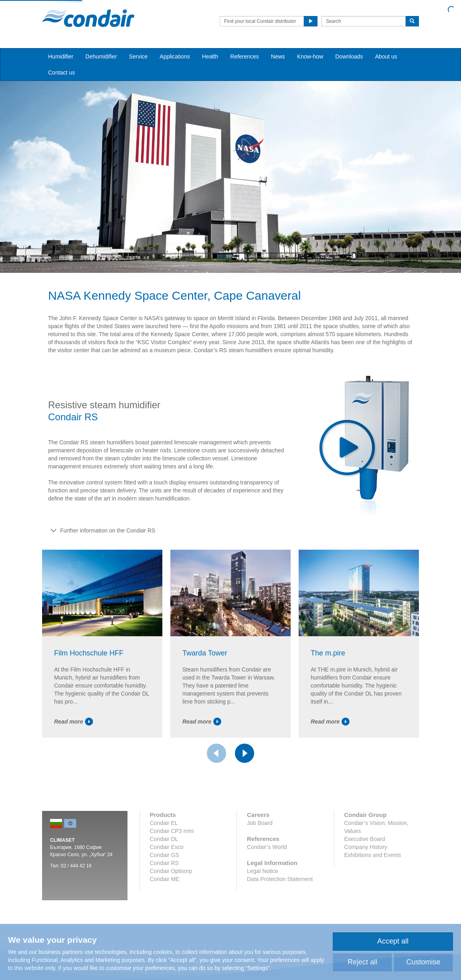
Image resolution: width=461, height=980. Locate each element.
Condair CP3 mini (172, 831)
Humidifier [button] (61, 56)
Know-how (310, 56)
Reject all (362, 962)
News (278, 56)
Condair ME (165, 879)
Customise (423, 962)
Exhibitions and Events (373, 855)
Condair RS (164, 863)
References (245, 56)
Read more (74, 722)
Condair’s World (267, 847)
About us (386, 56)
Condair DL (164, 839)
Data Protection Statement (280, 879)
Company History (366, 847)
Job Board (260, 823)
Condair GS (165, 855)
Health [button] (210, 56)
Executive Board (365, 839)
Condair (88, 18)
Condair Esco (167, 847)
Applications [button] (175, 56)
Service (139, 56)
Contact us (62, 73)
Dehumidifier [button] (101, 56)
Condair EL (164, 823)
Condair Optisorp (171, 871)
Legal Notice (263, 871)
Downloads (349, 56)
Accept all (393, 941)
